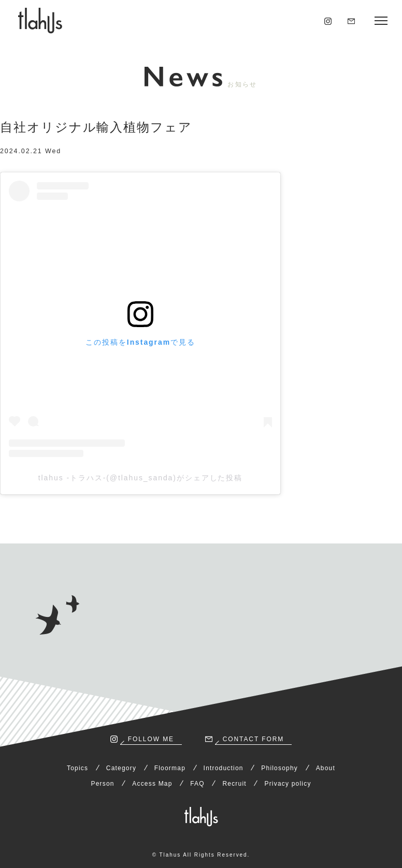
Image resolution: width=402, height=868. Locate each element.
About (326, 768)
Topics (77, 768)
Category (121, 768)
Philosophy (279, 768)
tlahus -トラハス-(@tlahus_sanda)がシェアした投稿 (141, 478)
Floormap (170, 768)
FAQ (197, 784)
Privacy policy (288, 784)
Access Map (152, 784)
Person (102, 784)
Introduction (224, 768)
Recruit (234, 784)
